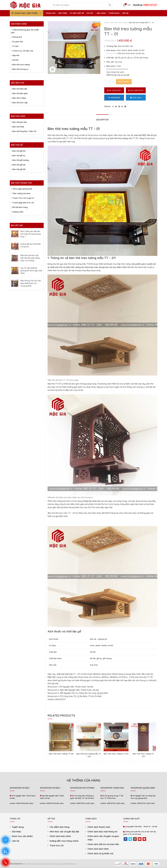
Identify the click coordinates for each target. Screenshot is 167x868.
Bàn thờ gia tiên (20, 122)
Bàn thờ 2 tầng (19, 98)
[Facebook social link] (113, 106)
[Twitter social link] (116, 106)
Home (107, 22)
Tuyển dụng (18, 827)
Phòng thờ (17, 37)
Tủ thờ (15, 46)
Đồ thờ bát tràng (20, 207)
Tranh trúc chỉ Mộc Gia (23, 51)
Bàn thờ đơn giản (20, 93)
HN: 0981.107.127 (114, 90)
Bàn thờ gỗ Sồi (19, 169)
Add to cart (124, 82)
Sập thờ (16, 55)
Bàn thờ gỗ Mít (19, 151)
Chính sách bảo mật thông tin (102, 832)
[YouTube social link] (140, 839)
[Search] (82, 5)
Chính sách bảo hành (60, 836)
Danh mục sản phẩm (22, 836)
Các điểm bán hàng (60, 827)
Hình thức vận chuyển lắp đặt (64, 832)
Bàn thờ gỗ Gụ (19, 156)
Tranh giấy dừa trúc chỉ (23, 203)
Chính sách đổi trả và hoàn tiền (103, 844)
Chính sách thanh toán (99, 827)
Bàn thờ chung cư (20, 69)
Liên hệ (15, 841)
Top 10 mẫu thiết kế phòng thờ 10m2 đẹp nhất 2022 (31, 271)
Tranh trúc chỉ (57, 845)
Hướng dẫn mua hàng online (64, 841)
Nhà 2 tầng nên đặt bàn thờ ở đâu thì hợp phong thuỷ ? (31, 234)
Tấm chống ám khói (21, 193)
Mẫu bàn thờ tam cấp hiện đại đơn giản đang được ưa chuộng (30, 258)
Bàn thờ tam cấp (20, 103)
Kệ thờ (15, 60)
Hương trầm (18, 212)
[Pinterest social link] (119, 106)
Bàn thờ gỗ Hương (21, 160)
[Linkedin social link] (122, 106)
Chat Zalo (136, 98)
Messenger (114, 98)
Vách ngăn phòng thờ (22, 189)
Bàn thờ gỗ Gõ (19, 165)
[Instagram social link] (135, 839)
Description (102, 120)
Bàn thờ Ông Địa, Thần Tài (24, 131)
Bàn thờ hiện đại (20, 89)
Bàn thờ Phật (18, 127)
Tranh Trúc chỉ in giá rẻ (23, 198)
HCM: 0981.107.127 (136, 90)
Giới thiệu (17, 832)
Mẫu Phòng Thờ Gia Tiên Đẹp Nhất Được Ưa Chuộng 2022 (31, 283)
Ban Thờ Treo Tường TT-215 (61, 754)
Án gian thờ (18, 42)
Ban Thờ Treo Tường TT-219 (116, 754)
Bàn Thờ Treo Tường (119, 22)
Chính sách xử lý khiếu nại (100, 853)
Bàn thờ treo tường (21, 65)
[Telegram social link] (125, 106)
